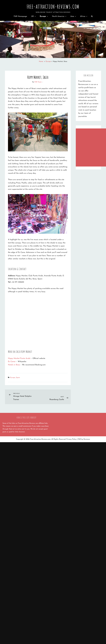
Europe (44, 16)
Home (41, 61)
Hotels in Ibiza (14, 365)
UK (34, 16)
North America (59, 16)
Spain (18, 378)
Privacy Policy (71, 439)
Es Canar (12, 362)
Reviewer (87, 439)
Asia (73, 16)
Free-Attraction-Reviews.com (53, 7)
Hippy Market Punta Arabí (19, 358)
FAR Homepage (20, 16)
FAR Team (38, 82)
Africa (84, 16)
